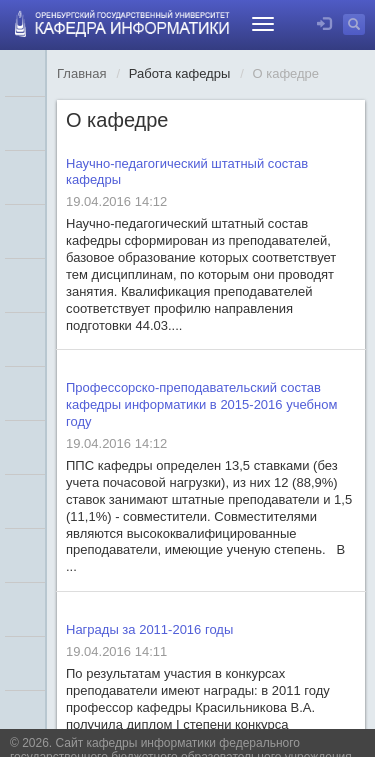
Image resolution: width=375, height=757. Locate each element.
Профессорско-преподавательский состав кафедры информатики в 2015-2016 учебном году (201, 404)
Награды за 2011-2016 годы (149, 629)
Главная (81, 73)
